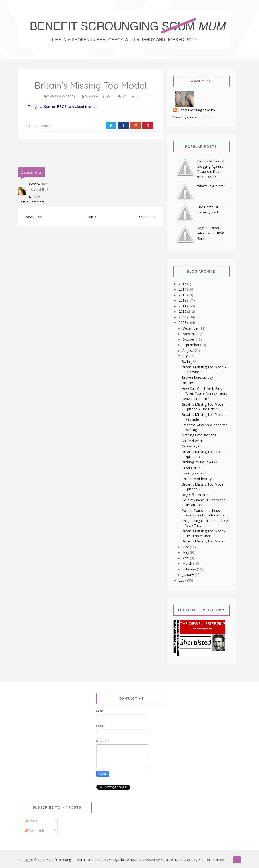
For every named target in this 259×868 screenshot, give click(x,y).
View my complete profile (193, 117)
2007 (183, 580)
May (186, 552)
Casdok (35, 184)
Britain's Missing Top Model (203, 541)
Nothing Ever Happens (199, 435)
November (191, 334)
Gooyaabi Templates (125, 860)
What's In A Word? (211, 186)
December (191, 328)
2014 (183, 289)
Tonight (34, 106)
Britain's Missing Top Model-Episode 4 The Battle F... (204, 407)
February (190, 569)
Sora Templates (173, 860)
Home (91, 217)
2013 (183, 295)
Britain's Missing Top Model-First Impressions (204, 533)
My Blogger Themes (208, 860)
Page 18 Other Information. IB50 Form (211, 233)
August (188, 350)
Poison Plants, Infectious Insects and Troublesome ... (205, 513)
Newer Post (35, 217)
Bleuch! (187, 383)
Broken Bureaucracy (197, 377)
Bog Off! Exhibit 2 (195, 495)
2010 (183, 311)
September (191, 345)
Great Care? (191, 468)
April (186, 558)
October (189, 339)
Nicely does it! (192, 441)
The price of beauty (197, 479)
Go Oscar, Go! (192, 446)
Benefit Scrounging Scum (66, 860)
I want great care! (195, 473)
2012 (183, 300)
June (186, 547)
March (188, 563)
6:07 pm (35, 197)
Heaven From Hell (195, 399)
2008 (183, 323)
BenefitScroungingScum (196, 110)
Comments (35, 830)
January (189, 575)
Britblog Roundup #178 (199, 462)
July (186, 356)
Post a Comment (32, 202)
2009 (183, 317)
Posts (31, 821)
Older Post (147, 217)
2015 (183, 284)
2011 (183, 306)
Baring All (189, 362)
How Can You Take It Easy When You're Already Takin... (205, 391)
